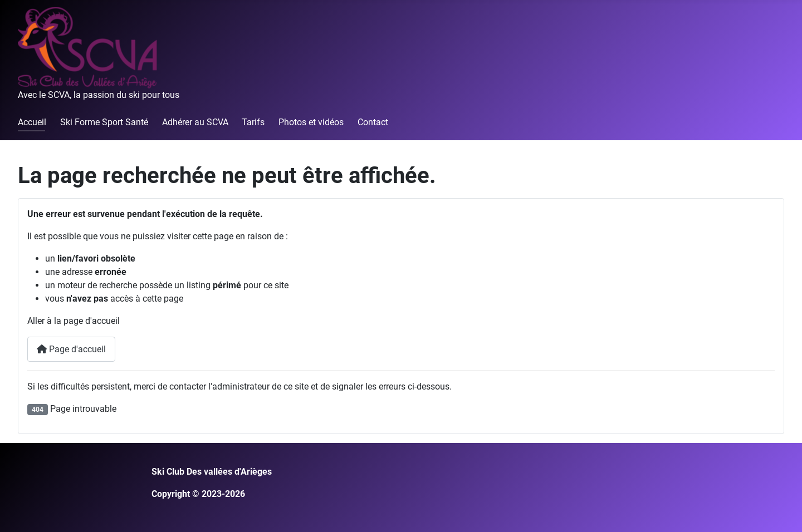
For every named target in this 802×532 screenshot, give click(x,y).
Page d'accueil (71, 349)
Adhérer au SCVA (195, 122)
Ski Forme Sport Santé (104, 122)
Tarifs (253, 122)
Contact (373, 122)
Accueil (32, 122)
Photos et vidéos (311, 122)
